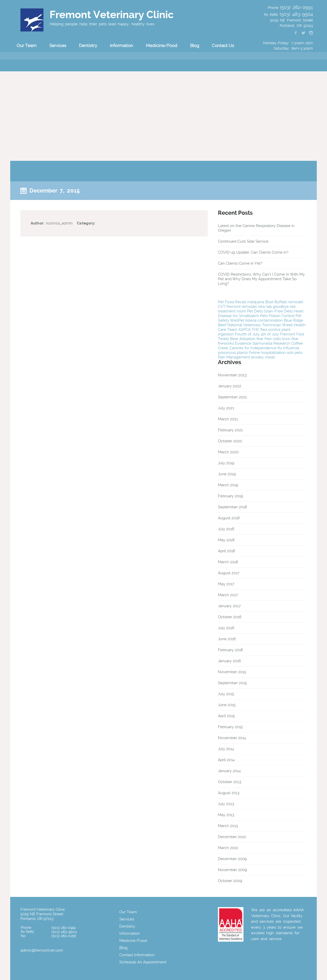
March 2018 (228, 562)
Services (58, 46)
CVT (222, 307)
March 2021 (228, 419)
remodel (296, 302)
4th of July (270, 334)
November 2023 (232, 375)
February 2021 (230, 430)
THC (255, 330)
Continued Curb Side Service (243, 241)
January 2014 (229, 771)
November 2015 (232, 672)
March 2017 (228, 595)
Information (121, 46)
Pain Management (234, 357)
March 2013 (228, 826)
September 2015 (232, 683)
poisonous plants (233, 353)
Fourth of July (247, 334)
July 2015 (226, 694)
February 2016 (230, 650)
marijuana (256, 302)
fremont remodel (242, 307)
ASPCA (244, 330)
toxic (286, 339)
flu (280, 348)
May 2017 (226, 584)
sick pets (295, 353)
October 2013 (230, 782)
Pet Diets (255, 311)
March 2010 (228, 848)
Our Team (27, 46)
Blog (195, 46)
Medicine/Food (162, 46)
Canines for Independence (253, 348)
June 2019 (227, 474)
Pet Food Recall (232, 302)
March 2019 (228, 485)
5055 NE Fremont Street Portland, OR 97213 (42, 916)
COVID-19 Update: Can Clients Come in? (253, 252)
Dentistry (88, 46)
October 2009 (230, 881)
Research (282, 343)
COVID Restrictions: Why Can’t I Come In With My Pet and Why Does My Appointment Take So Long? (261, 279)
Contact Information (137, 955)
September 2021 (232, 397)
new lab (265, 307)
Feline (254, 353)
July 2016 (226, 628)
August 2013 (229, 793)
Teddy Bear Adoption (237, 339)
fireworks (226, 343)
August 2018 (229, 518)
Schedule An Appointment (143, 962)
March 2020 (228, 452)
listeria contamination (264, 320)
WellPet (237, 320)
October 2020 (230, 441)
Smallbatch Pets (253, 316)
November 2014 (232, 738)
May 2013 (226, 815)
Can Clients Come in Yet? (240, 263)
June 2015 (227, 705)
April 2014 (226, 760)
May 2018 (226, 540)
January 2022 (230, 386)
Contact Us (223, 46)
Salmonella (262, 343)
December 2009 (232, 859)
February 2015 (230, 727)
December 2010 (232, 837)
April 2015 (226, 716)
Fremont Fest (292, 334)
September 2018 (232, 507)
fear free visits (269, 339)
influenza (291, 348)
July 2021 (226, 408)
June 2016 (227, 639)
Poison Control (282, 316)
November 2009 (232, 870)
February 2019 (230, 496)
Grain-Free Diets (278, 311)
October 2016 (230, 617)
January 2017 (229, 606)
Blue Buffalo (276, 302)
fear (295, 339)
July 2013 (226, 804)
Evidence (243, 343)
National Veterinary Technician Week (260, 325)
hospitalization (273, 353)
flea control (270, 330)
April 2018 (226, 551)
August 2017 (229, 573)
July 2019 (226, 463)
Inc (235, 316)
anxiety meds (263, 357)
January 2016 (229, 661)
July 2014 (226, 749)
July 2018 (226, 529)
